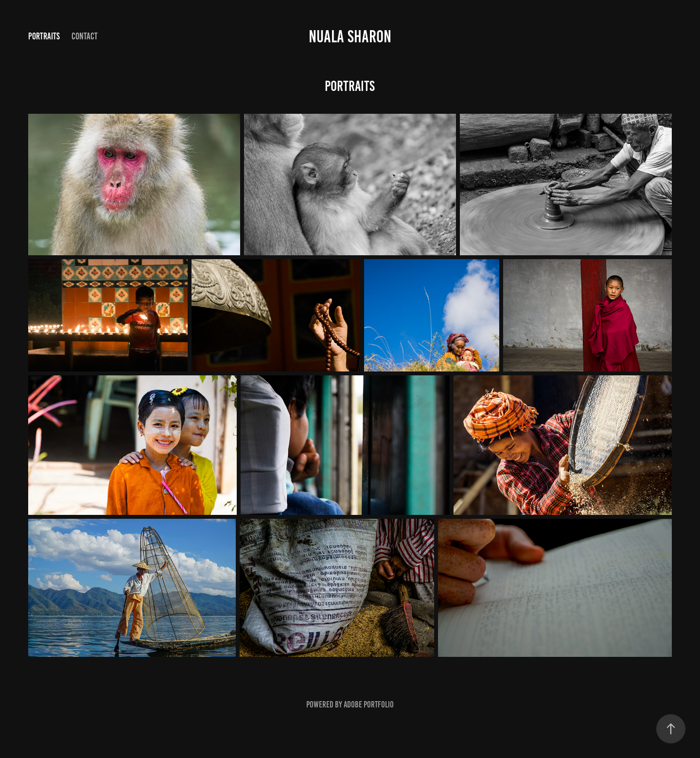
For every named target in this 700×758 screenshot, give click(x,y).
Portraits (44, 36)
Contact (85, 36)
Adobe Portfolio (369, 705)
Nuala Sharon (350, 36)
